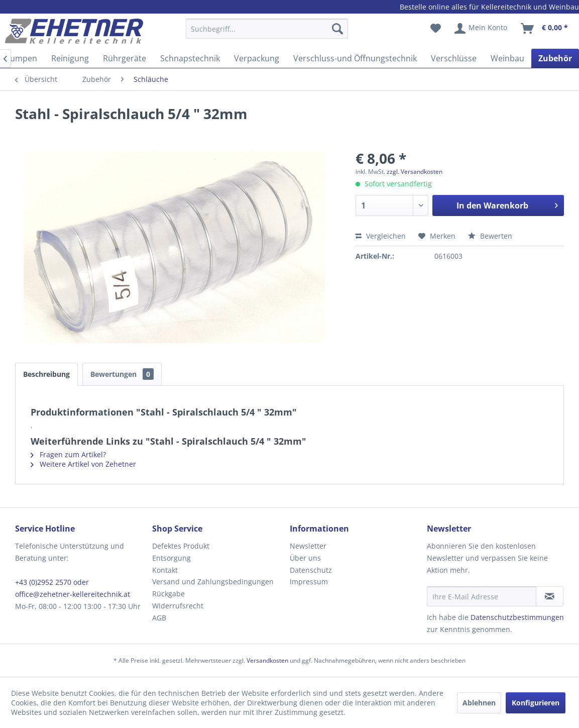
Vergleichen (381, 236)
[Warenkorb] (545, 29)
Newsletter (308, 546)
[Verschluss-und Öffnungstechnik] (355, 58)
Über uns (305, 558)
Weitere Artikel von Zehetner (83, 464)
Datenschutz (311, 570)
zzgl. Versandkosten (415, 172)
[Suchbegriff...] (267, 29)
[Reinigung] (70, 58)
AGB (159, 618)
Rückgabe (168, 594)
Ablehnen (479, 703)
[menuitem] (267, 33)
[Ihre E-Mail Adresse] (482, 596)
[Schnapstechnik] (190, 58)
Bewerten (490, 236)
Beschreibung (46, 374)
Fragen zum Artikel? (68, 454)
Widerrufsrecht (178, 606)
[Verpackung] (257, 58)
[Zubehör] (555, 58)
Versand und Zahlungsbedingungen (213, 582)
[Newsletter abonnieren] (550, 596)
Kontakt (165, 570)
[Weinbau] (507, 58)
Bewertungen (122, 374)
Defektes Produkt (181, 546)
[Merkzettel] (436, 29)
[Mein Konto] (481, 29)
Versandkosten (267, 660)
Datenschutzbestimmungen (517, 617)
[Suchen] (337, 29)
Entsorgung (171, 558)
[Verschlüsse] (454, 58)
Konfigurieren (536, 703)
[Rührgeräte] (125, 58)
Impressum (309, 582)
